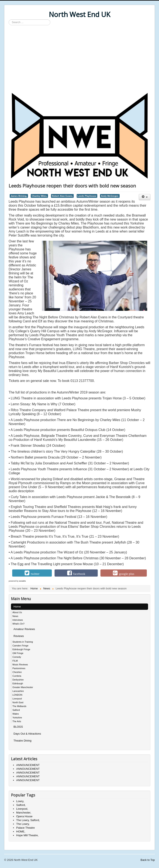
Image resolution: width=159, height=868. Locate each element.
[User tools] (145, 197)
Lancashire (18, 691)
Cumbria (17, 676)
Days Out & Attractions (27, 734)
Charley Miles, (39, 196)
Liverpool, (22, 809)
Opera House (24, 816)
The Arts (17, 721)
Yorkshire (17, 718)
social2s (22, 581)
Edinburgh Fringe (21, 649)
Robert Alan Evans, (62, 196)
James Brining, (19, 196)
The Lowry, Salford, (28, 820)
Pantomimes (19, 668)
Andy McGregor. (110, 196)
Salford (16, 710)
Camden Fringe (20, 646)
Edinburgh (18, 683)
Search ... (9, 19)
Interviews (18, 620)
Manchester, (24, 813)
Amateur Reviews (24, 629)
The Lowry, (23, 824)
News (15, 616)
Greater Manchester (23, 687)
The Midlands (19, 706)
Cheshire (17, 672)
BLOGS (18, 727)
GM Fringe (18, 653)
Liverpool (17, 699)
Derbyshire (18, 680)
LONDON (17, 695)
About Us (17, 612)
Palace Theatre (25, 828)
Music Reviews (20, 665)
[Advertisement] (79, 59)
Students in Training (23, 642)
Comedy (17, 657)
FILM (15, 661)
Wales (16, 714)
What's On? (18, 624)
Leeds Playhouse (87, 196)
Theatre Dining (22, 741)
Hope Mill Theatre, (27, 835)
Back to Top (148, 860)
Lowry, (20, 801)
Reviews (19, 636)
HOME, (21, 831)
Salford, (21, 805)
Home (17, 607)
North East (18, 702)
